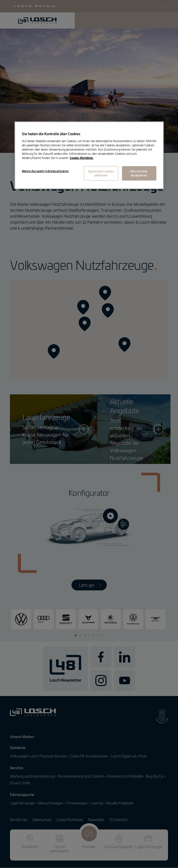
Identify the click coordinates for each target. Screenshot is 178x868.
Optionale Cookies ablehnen (101, 173)
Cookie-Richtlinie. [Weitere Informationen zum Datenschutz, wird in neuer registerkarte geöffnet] (82, 158)
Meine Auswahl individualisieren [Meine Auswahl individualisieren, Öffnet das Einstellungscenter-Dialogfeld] (45, 171)
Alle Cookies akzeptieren (139, 173)
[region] (89, 155)
